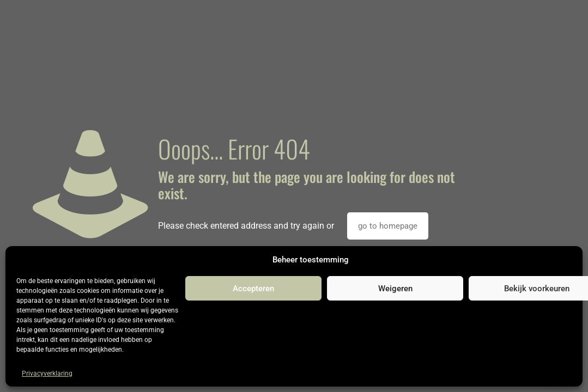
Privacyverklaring (47, 373)
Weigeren (395, 289)
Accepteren (253, 289)
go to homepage (388, 226)
